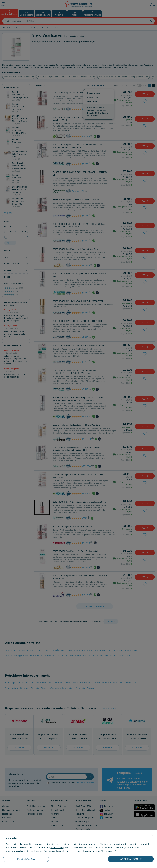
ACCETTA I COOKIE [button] (131, 859)
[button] (153, 835)
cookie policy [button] (57, 847)
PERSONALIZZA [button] (26, 859)
